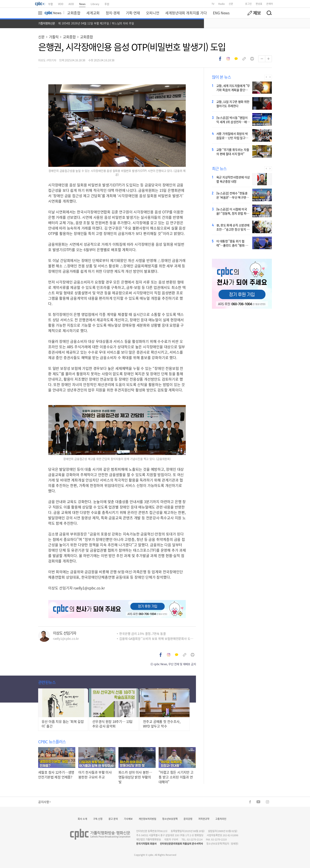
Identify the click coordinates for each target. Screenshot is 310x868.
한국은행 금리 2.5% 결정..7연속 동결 (143, 634)
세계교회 (93, 13)
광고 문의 (113, 819)
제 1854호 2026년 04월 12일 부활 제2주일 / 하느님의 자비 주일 (96, 23)
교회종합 (74, 13)
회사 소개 (82, 819)
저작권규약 (204, 819)
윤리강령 (188, 819)
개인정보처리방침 (147, 819)
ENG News (221, 13)
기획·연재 (133, 13)
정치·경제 (113, 13)
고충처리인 (221, 819)
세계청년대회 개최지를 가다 (186, 13)
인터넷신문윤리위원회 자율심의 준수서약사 (181, 844)
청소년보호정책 (170, 819)
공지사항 (44, 802)
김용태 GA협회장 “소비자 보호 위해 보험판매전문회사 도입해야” (158, 639)
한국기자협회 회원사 (146, 844)
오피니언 (153, 13)
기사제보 (128, 819)
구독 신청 (98, 819)
